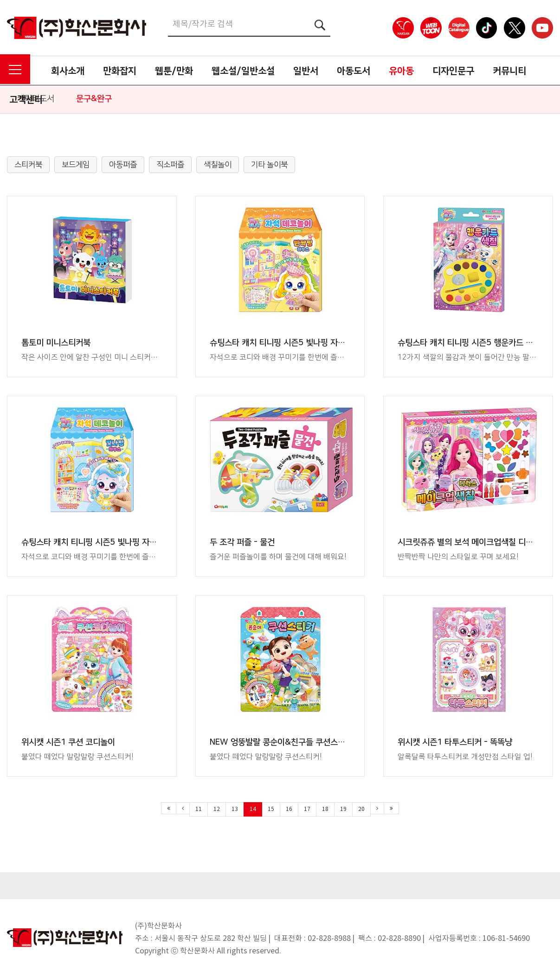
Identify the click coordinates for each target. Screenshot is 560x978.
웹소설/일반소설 (243, 71)
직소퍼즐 (170, 165)
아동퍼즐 (123, 165)
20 (361, 809)
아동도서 (354, 71)
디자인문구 (453, 71)
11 (199, 809)
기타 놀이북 (269, 165)
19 (343, 809)
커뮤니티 (509, 71)
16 (289, 809)
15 (271, 809)
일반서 (306, 71)
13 (235, 809)
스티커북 (28, 165)
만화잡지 (120, 71)
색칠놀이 (218, 165)
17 (307, 809)
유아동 (401, 71)
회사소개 (68, 71)
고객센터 (26, 100)
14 (253, 809)
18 (325, 809)
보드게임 (76, 165)
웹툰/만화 (174, 71)
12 (217, 809)
